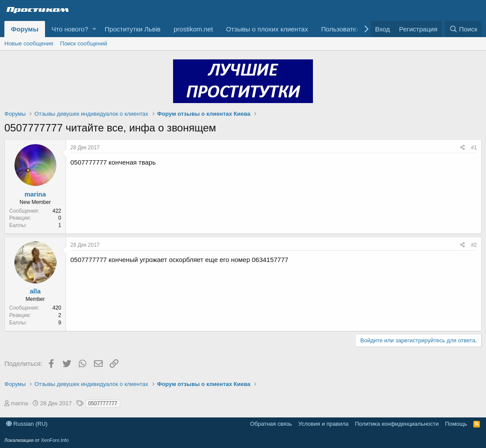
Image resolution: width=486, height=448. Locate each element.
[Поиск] (463, 29)
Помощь (456, 424)
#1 (474, 148)
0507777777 (103, 403)
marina (35, 194)
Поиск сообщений (84, 43)
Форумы (25, 29)
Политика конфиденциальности (397, 424)
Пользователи (343, 29)
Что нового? (70, 29)
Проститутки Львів (133, 29)
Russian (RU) (27, 424)
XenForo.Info (55, 440)
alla (35, 291)
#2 (474, 245)
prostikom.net (193, 29)
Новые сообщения (29, 43)
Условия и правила (323, 424)
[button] (94, 29)
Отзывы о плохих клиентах (267, 29)
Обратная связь (271, 424)
